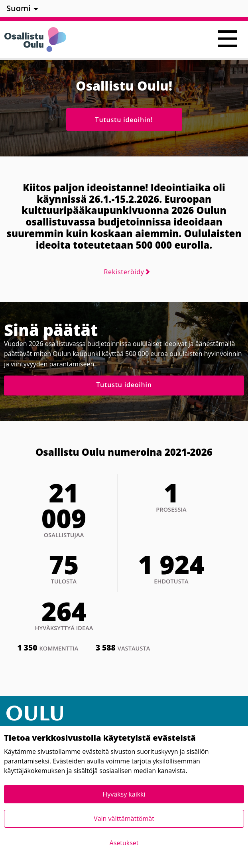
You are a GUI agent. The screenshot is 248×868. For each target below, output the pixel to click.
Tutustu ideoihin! (124, 120)
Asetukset (124, 843)
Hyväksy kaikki (124, 794)
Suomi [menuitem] (19, 8)
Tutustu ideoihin (124, 385)
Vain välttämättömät (124, 819)
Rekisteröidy (124, 272)
